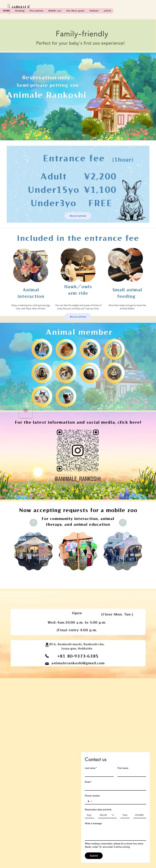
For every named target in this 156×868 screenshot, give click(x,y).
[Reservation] (78, 216)
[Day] (89, 815)
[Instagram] (25, 411)
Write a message (93, 823)
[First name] (131, 774)
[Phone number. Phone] (119, 801)
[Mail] (47, 664)
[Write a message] (115, 833)
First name (123, 768)
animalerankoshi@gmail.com (78, 663)
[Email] (115, 787)
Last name (91, 768)
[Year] (124, 815)
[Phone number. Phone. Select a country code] (90, 801)
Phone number (92, 796)
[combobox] (107, 815)
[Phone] (47, 656)
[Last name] (98, 774)
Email (88, 782)
